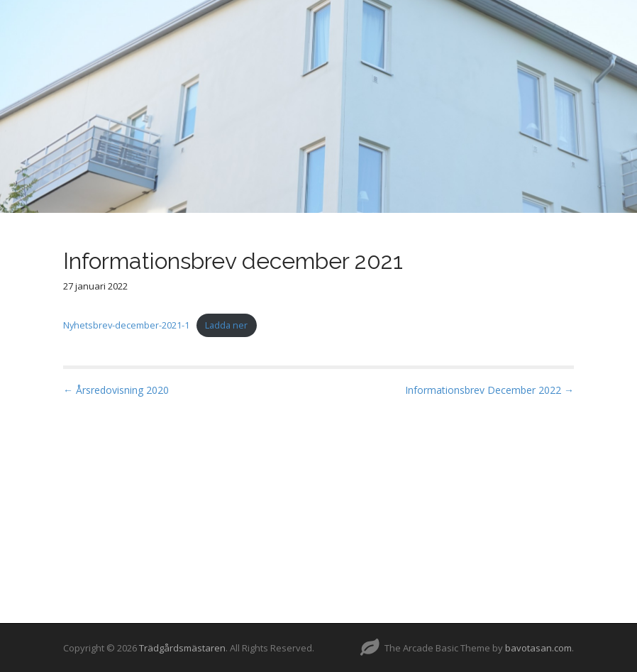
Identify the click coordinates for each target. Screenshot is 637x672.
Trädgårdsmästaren (182, 648)
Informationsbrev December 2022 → (489, 390)
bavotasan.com (538, 648)
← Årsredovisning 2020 (116, 390)
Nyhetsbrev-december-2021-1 (126, 325)
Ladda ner (226, 325)
